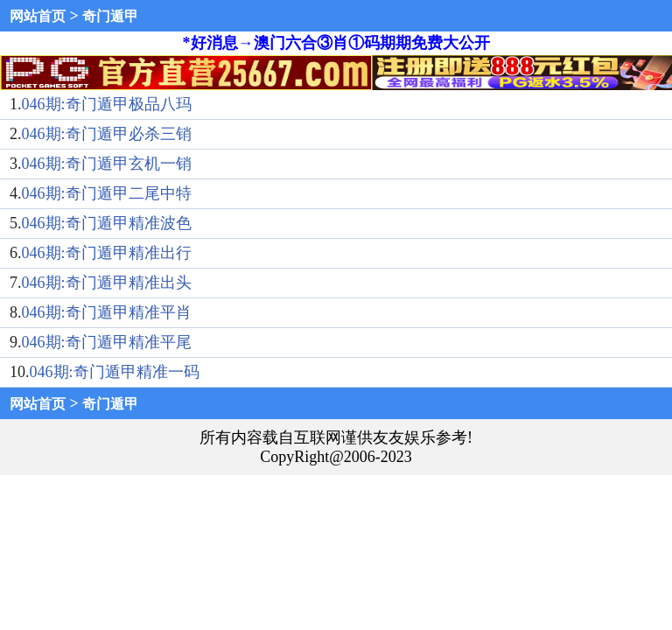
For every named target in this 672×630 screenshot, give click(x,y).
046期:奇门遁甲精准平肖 (107, 312)
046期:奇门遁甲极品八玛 (107, 104)
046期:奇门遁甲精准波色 (107, 223)
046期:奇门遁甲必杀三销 (107, 134)
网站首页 (38, 16)
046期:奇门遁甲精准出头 (107, 283)
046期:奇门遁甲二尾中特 (107, 193)
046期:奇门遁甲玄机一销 (107, 164)
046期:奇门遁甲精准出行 (107, 253)
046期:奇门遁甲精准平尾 (107, 342)
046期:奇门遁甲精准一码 (115, 372)
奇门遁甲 (110, 16)
